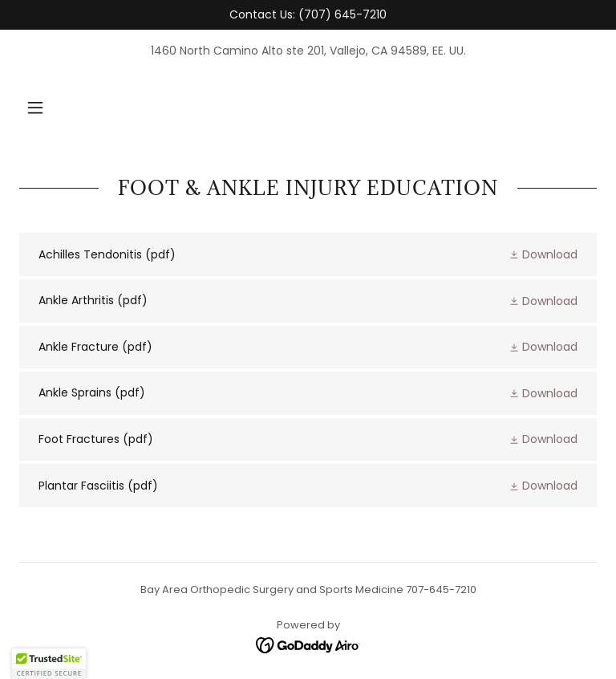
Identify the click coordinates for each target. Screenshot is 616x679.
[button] (35, 108)
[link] (308, 254)
